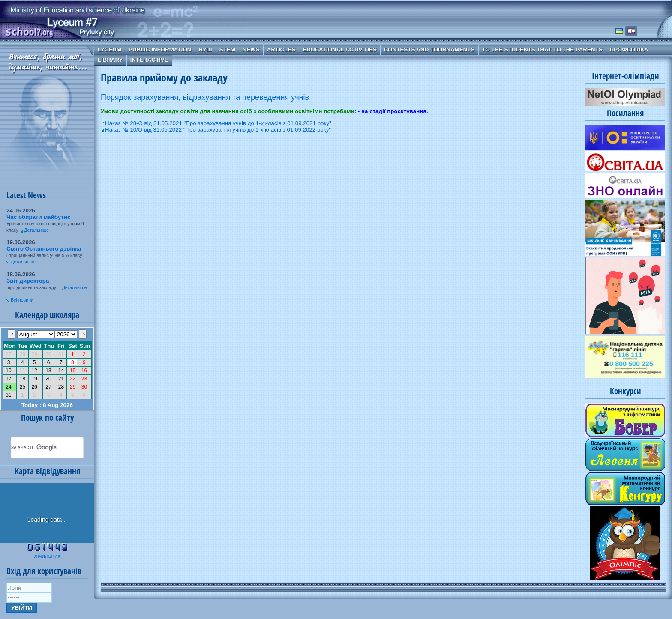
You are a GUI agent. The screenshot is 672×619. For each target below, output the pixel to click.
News (251, 49)
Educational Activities (339, 49)
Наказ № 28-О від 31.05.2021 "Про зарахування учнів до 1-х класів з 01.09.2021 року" (218, 123)
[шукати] (37, 448)
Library (110, 60)
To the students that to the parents (542, 49)
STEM (227, 49)
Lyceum (109, 49)
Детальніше (36, 230)
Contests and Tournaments (429, 49)
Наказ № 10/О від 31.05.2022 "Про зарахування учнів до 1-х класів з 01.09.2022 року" (218, 130)
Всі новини (22, 300)
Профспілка (629, 49)
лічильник (47, 556)
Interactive (149, 60)
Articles (281, 49)
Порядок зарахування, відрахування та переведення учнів (205, 97)
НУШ (205, 49)
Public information (160, 49)
